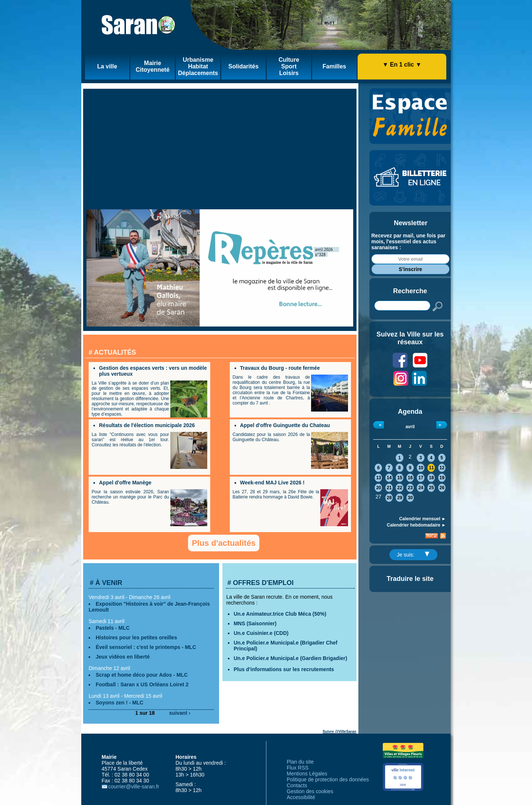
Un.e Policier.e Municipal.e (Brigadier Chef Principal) (285, 646)
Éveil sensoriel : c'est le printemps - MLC (146, 647)
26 (442, 488)
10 (421, 468)
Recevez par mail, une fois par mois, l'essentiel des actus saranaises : (408, 241)
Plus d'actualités (224, 543)
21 (389, 488)
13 (378, 478)
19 (442, 478)
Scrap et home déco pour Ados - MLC (142, 675)
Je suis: (413, 555)
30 (410, 498)
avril (410, 427)
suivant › (180, 713)
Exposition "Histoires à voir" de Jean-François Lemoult (149, 607)
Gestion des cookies (310, 791)
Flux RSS (298, 768)
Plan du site (300, 762)
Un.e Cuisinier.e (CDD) (261, 633)
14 (389, 478)
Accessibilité (301, 797)
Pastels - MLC (113, 628)
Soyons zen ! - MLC (120, 703)
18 (431, 478)
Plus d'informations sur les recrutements (284, 669)
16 (410, 478)
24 (421, 488)
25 (431, 488)
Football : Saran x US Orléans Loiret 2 (142, 684)
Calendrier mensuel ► (422, 519)
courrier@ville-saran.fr (134, 787)
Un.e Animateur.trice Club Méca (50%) (280, 614)
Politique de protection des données (328, 779)
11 (431, 468)
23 (410, 488)
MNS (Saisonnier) (255, 623)
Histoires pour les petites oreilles (136, 637)
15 (400, 478)
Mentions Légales (307, 774)
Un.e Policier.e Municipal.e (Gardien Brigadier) (290, 658)
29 (400, 498)
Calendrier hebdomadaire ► (416, 525)
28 (389, 498)
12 (442, 468)
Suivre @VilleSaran (339, 732)
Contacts (297, 785)
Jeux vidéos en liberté (123, 657)
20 (378, 488)
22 (400, 488)
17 (421, 478)
